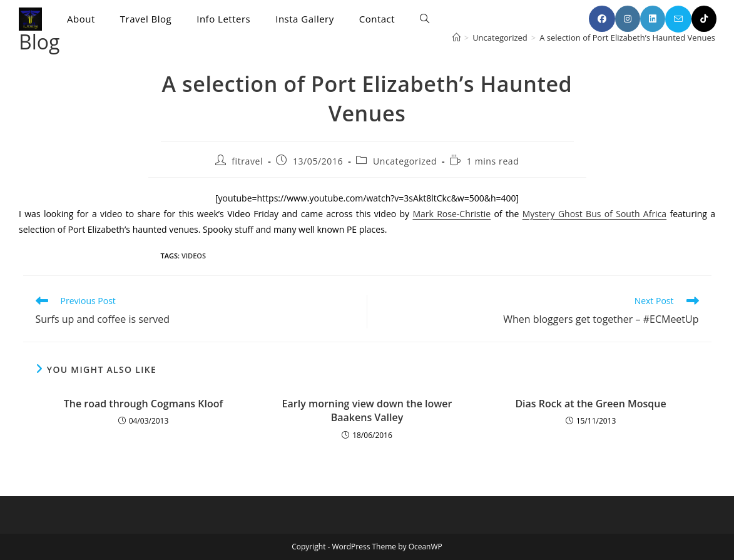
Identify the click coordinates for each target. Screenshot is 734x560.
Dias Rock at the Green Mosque (590, 404)
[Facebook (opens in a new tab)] (602, 19)
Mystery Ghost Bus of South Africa (594, 214)
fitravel (247, 161)
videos (194, 256)
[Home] (456, 38)
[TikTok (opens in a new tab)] (704, 19)
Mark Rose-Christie (451, 214)
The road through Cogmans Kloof (144, 404)
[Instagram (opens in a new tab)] (628, 19)
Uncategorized (405, 161)
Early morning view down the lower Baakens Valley (367, 410)
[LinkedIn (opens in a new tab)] (653, 19)
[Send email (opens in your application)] (678, 19)
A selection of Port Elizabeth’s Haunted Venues (627, 38)
